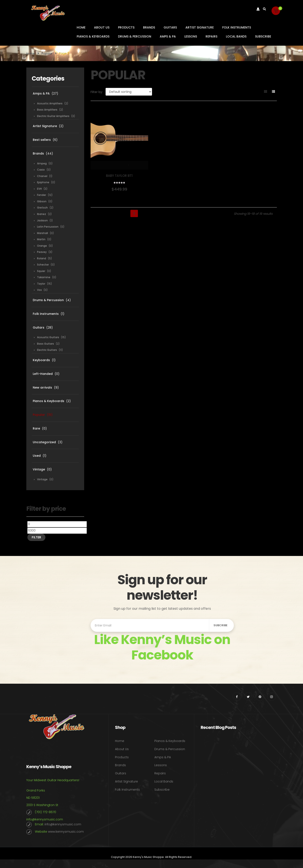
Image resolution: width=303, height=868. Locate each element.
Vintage (39, 469)
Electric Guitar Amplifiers (53, 116)
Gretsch (42, 208)
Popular (47, 53)
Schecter (43, 265)
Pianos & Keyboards (93, 36)
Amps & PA (168, 36)
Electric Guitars (47, 350)
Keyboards (41, 360)
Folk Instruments (237, 27)
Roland (42, 258)
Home (81, 27)
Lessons (191, 36)
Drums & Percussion (135, 36)
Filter (36, 537)
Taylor (41, 284)
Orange (42, 246)
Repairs (211, 36)
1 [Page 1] (118, 213)
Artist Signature (200, 27)
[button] (276, 11)
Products (126, 27)
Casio (41, 170)
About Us (102, 27)
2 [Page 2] (126, 213)
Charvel (42, 176)
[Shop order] (129, 92)
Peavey (42, 252)
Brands (149, 27)
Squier (41, 271)
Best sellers (42, 140)
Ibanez (42, 214)
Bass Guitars (46, 344)
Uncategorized (44, 442)
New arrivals (42, 387)
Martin (41, 239)
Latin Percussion (48, 227)
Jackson (42, 220)
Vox (39, 290)
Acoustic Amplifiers (50, 103)
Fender (42, 195)
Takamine (44, 277)
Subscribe (263, 36)
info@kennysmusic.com (45, 819)
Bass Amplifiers (47, 110)
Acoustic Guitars (48, 337)
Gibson (42, 201)
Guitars (170, 27)
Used (37, 456)
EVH (39, 189)
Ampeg (42, 163)
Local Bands (236, 36)
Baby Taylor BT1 (119, 176)
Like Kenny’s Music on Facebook (162, 647)
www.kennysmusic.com (66, 832)
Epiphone (43, 182)
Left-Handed (43, 374)
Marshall (43, 233)
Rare (36, 428)
